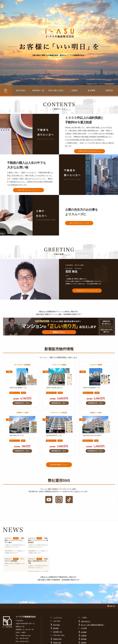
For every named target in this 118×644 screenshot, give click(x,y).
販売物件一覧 (38, 90)
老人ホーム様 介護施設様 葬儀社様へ (93, 625)
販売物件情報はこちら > (59, 465)
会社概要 (84, 632)
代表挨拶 (84, 636)
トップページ (58, 618)
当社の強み (56, 625)
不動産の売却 (57, 639)
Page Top (112, 606)
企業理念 (109, 90)
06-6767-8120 (24, 638)
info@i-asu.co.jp (26, 635)
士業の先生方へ (86, 621)
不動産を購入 (57, 643)
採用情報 (84, 639)
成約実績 (56, 628)
